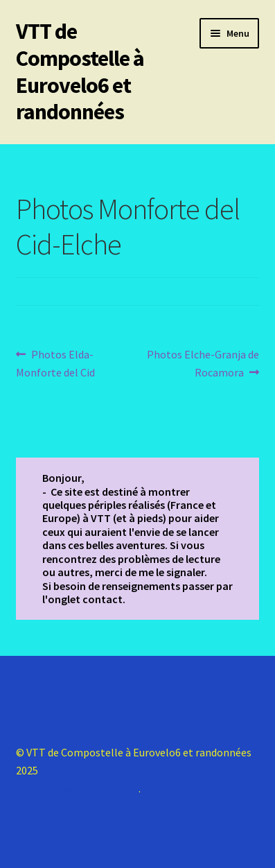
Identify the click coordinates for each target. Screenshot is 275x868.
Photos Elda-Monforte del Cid (55, 363)
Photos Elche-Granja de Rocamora (203, 363)
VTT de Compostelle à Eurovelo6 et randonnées (80, 72)
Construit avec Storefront (77, 788)
